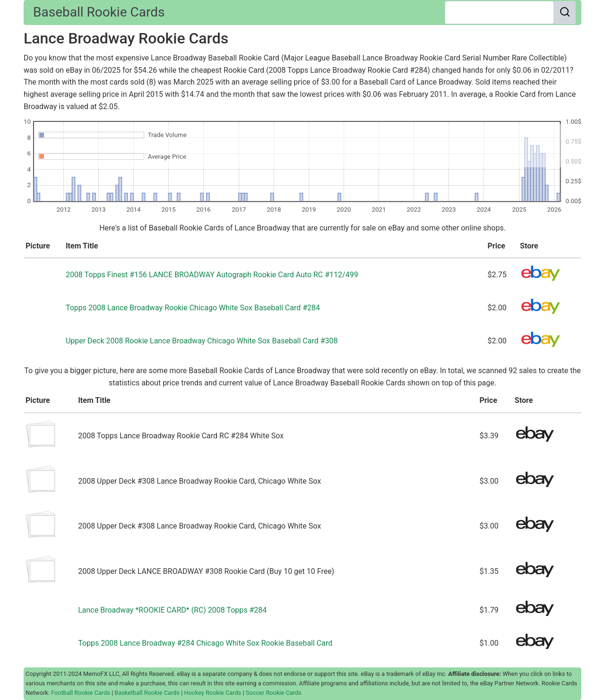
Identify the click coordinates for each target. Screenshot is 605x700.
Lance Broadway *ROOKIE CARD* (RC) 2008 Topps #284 (172, 610)
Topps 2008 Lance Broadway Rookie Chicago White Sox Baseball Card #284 (193, 308)
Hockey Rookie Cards (213, 693)
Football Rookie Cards (81, 693)
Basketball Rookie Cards (147, 693)
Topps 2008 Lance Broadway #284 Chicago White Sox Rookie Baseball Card (205, 643)
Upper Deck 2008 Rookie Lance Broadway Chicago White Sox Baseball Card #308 (202, 341)
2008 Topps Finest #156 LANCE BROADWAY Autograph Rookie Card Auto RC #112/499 (212, 275)
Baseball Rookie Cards (99, 12)
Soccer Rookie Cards (274, 693)
